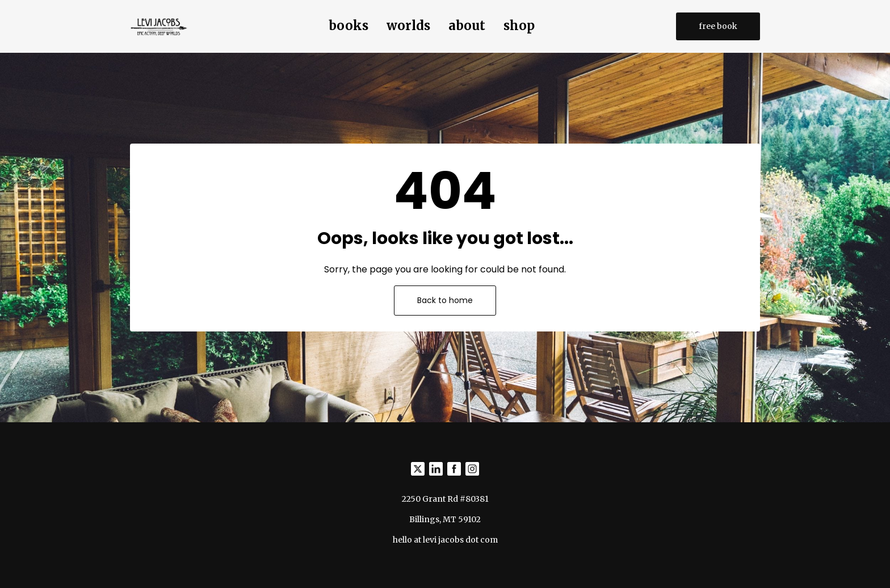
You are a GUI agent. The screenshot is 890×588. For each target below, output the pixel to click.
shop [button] (519, 26)
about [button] (467, 26)
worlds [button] (408, 26)
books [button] (349, 26)
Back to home (445, 300)
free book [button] (718, 26)
